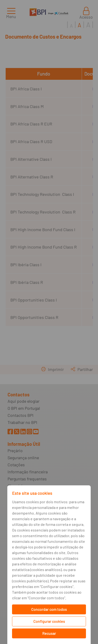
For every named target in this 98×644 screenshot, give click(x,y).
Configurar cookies (49, 621)
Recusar (49, 633)
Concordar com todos (49, 609)
